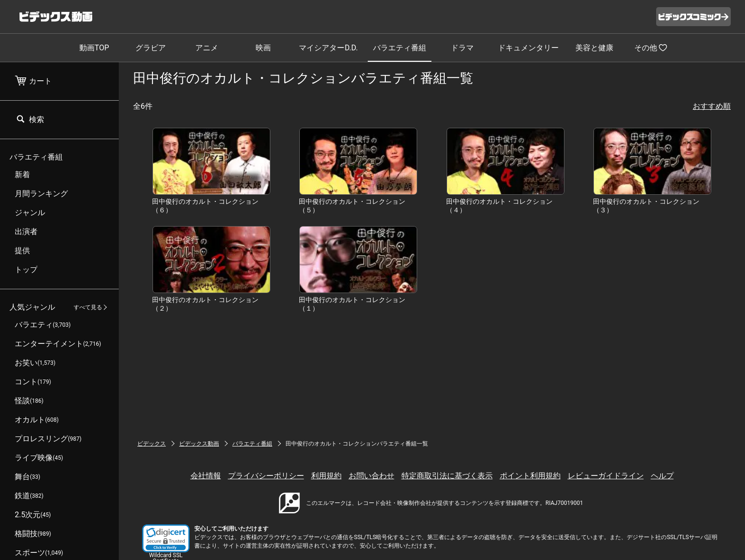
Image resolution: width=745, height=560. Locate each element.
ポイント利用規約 (530, 476)
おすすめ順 (712, 106)
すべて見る (88, 307)
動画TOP (94, 48)
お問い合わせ (372, 476)
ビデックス (152, 444)
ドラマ (462, 48)
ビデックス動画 (199, 444)
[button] (166, 538)
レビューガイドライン (606, 476)
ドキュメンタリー (528, 48)
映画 (263, 48)
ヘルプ (662, 476)
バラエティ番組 (400, 48)
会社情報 (206, 476)
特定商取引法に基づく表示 (447, 476)
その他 (651, 47)
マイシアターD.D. (328, 48)
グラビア (151, 48)
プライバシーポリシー (266, 476)
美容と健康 (594, 48)
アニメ (207, 48)
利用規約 (326, 476)
